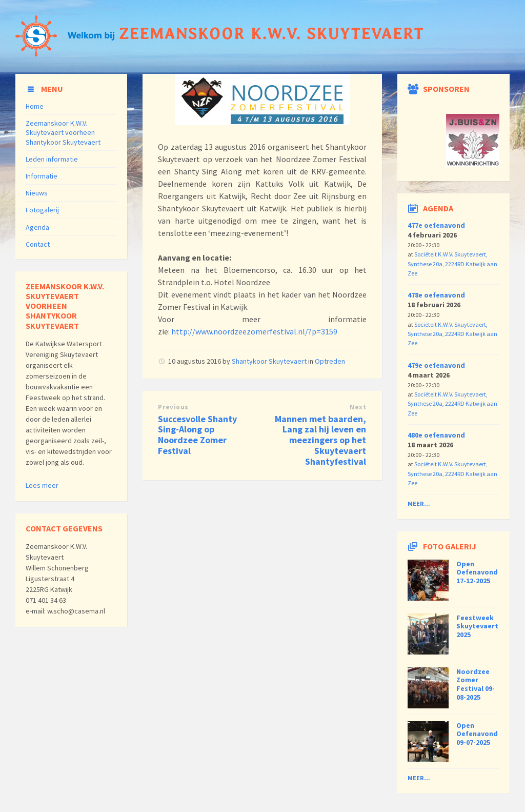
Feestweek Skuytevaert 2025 (477, 626)
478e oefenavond (436, 295)
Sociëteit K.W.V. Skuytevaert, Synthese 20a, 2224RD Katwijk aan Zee (452, 264)
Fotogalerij (42, 210)
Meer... (419, 503)
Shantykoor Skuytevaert (269, 361)
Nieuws (37, 193)
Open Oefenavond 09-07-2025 (477, 734)
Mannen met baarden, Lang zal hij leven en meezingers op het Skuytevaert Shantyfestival (320, 440)
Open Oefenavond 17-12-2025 (477, 572)
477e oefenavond (436, 225)
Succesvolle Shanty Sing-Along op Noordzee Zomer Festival (197, 435)
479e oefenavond (436, 365)
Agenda (37, 227)
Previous (173, 407)
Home (35, 106)
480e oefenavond (436, 435)
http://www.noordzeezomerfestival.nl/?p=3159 (255, 331)
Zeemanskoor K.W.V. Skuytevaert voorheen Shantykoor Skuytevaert (63, 132)
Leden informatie (52, 159)
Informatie (42, 176)
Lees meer (42, 485)
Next (358, 407)
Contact (38, 244)
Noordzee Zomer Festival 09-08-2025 (476, 684)
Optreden (330, 361)
